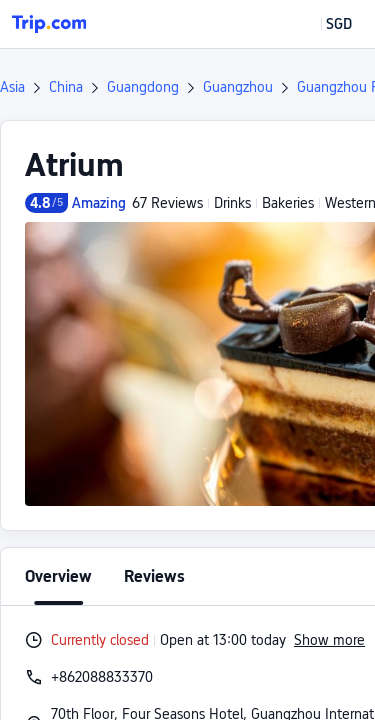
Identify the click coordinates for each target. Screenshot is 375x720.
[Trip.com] (49, 24)
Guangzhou (238, 87)
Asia (12, 87)
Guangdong (143, 87)
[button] (324, 24)
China (66, 87)
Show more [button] (329, 640)
